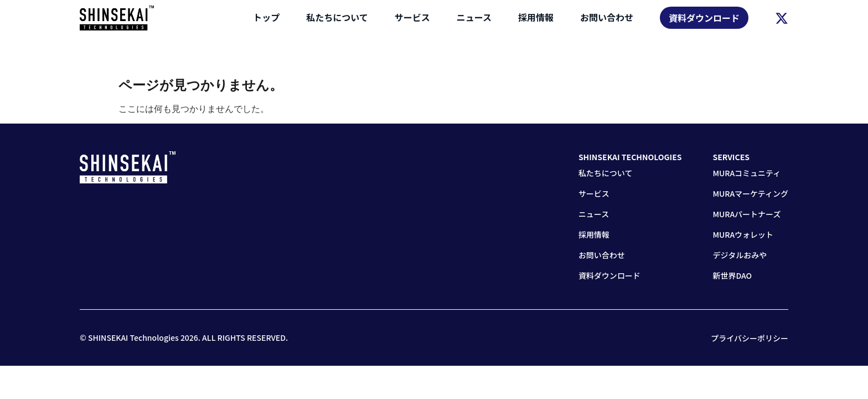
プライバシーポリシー (750, 338)
